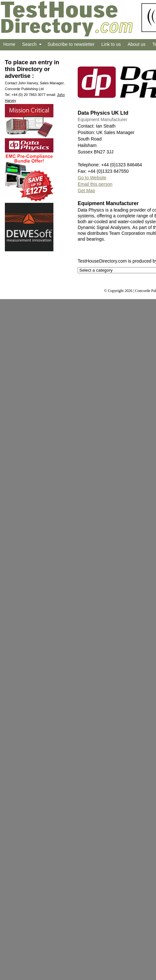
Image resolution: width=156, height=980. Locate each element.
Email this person (95, 184)
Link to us (111, 44)
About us (136, 44)
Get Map (86, 191)
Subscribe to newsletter (71, 44)
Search (32, 44)
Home (9, 44)
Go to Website (92, 178)
